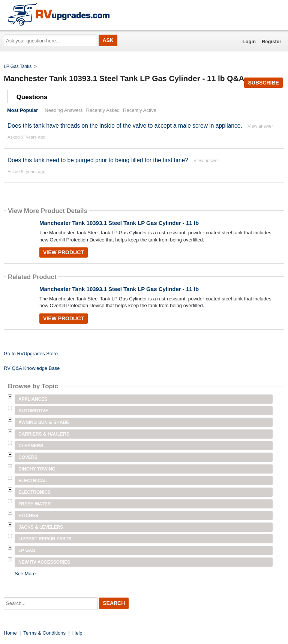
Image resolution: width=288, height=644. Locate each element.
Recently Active (140, 110)
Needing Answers (64, 110)
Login (249, 41)
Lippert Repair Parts (45, 539)
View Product (64, 252)
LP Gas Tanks (18, 66)
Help (77, 633)
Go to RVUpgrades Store (31, 354)
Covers (28, 457)
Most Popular (22, 110)
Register (271, 41)
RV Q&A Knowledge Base (32, 368)
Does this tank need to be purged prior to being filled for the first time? (98, 160)
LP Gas (27, 550)
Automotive (33, 411)
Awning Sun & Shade (44, 422)
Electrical (33, 481)
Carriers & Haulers (44, 434)
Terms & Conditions (44, 633)
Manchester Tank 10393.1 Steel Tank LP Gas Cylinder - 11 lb (119, 223)
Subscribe (263, 83)
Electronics (34, 492)
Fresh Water (34, 504)
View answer (260, 126)
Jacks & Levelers (41, 527)
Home (10, 633)
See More (25, 574)
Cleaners (31, 446)
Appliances (33, 399)
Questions (32, 97)
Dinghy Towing (37, 469)
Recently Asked (103, 110)
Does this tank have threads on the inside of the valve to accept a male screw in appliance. (125, 126)
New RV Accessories (44, 562)
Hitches (28, 516)
